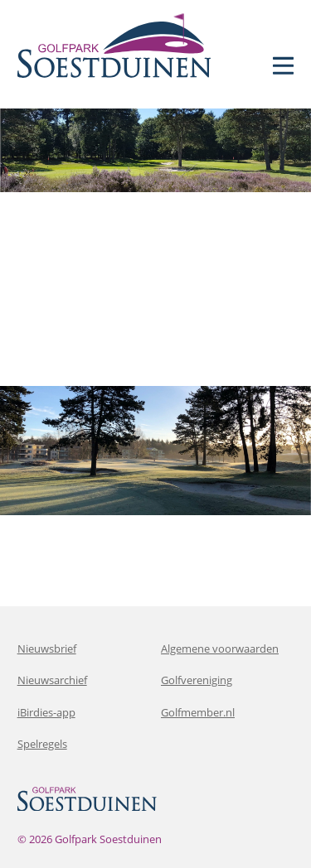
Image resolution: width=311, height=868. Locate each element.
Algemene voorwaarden (220, 649)
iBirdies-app (46, 712)
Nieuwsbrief (47, 649)
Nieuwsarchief (52, 680)
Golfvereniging (197, 680)
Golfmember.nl (198, 712)
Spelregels (42, 744)
